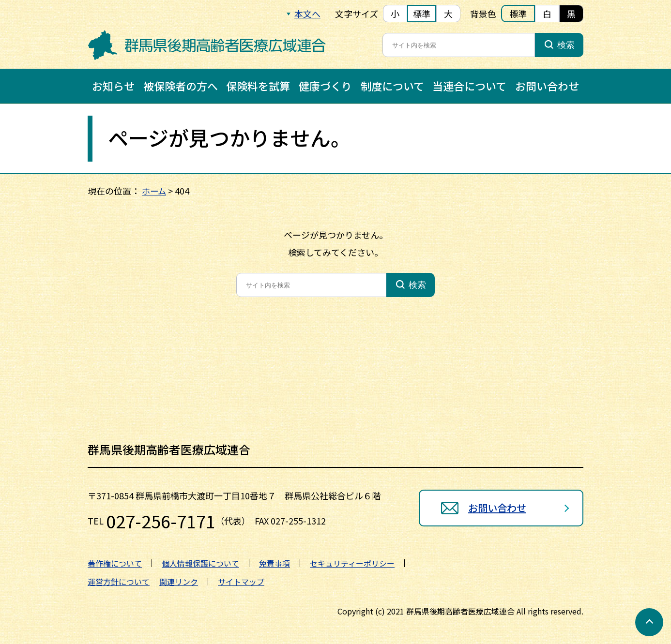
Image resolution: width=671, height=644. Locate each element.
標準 (422, 14)
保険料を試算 (258, 86)
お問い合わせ (547, 86)
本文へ (307, 14)
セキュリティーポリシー (352, 563)
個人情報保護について (200, 563)
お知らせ (113, 86)
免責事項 (274, 563)
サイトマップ (241, 582)
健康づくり (325, 86)
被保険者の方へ (181, 86)
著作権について (115, 563)
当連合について (469, 86)
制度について (392, 86)
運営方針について (119, 582)
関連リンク (179, 582)
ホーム (155, 191)
